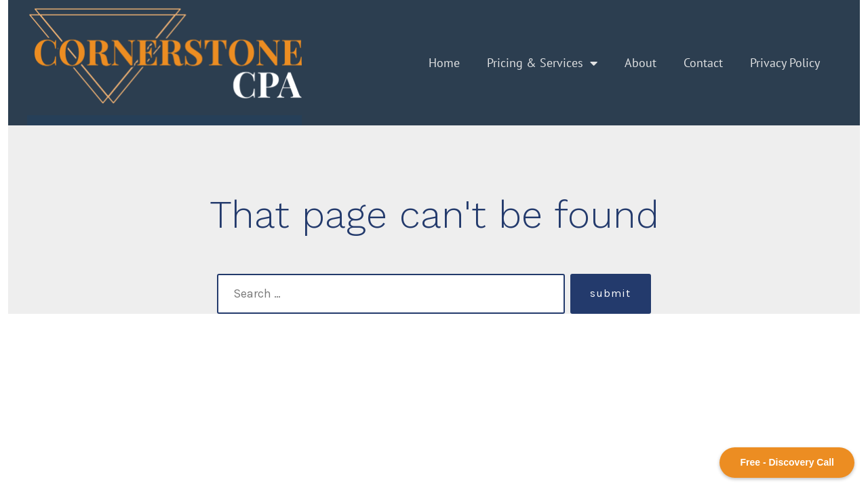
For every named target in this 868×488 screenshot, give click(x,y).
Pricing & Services (542, 63)
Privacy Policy (785, 63)
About (640, 63)
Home (444, 63)
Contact (703, 63)
